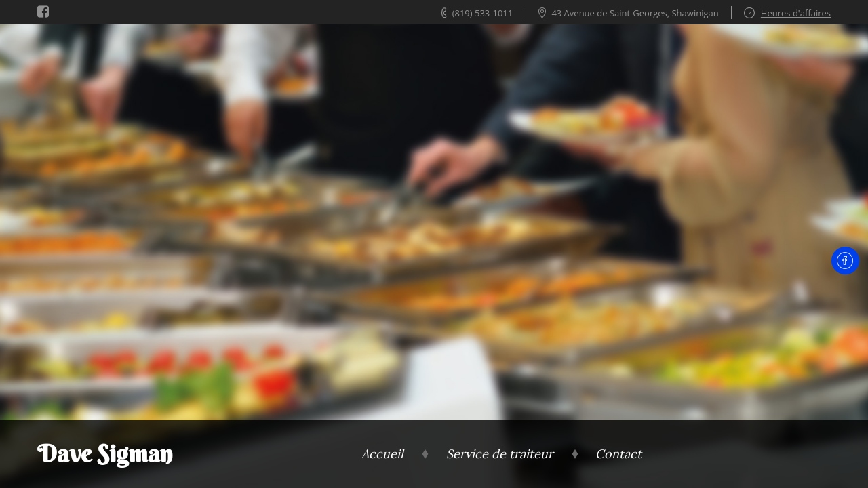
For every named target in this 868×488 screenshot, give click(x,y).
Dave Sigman (105, 454)
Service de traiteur (500, 454)
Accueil (382, 454)
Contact (618, 454)
